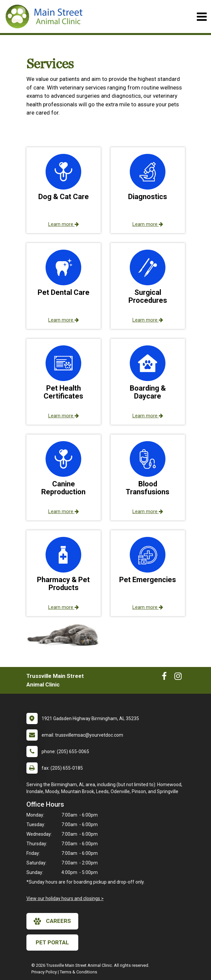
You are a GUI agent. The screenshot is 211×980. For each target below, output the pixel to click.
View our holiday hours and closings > (65, 898)
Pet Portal (52, 942)
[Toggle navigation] (202, 17)
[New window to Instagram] (178, 678)
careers (52, 921)
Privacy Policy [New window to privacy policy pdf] (44, 972)
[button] (64, 190)
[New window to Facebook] (164, 678)
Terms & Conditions (78, 972)
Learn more (64, 224)
